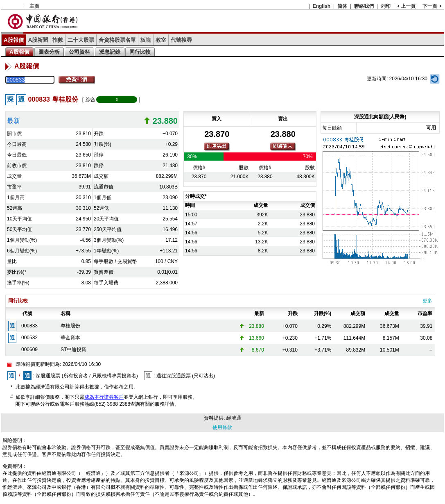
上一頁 (408, 6)
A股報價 (14, 40)
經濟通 (234, 418)
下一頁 (430, 6)
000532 (29, 338)
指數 (58, 40)
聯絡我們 (364, 6)
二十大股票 (81, 40)
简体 (342, 6)
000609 (29, 350)
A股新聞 (38, 40)
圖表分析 (49, 52)
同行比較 (140, 52)
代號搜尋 (181, 40)
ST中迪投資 (73, 350)
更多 (427, 301)
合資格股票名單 (117, 40)
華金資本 (70, 338)
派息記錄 (110, 52)
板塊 (146, 40)
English (322, 6)
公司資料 (79, 52)
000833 (29, 326)
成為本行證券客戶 (104, 397)
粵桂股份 (70, 326)
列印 (386, 6)
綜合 (90, 100)
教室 (161, 40)
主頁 (34, 6)
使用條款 (222, 427)
